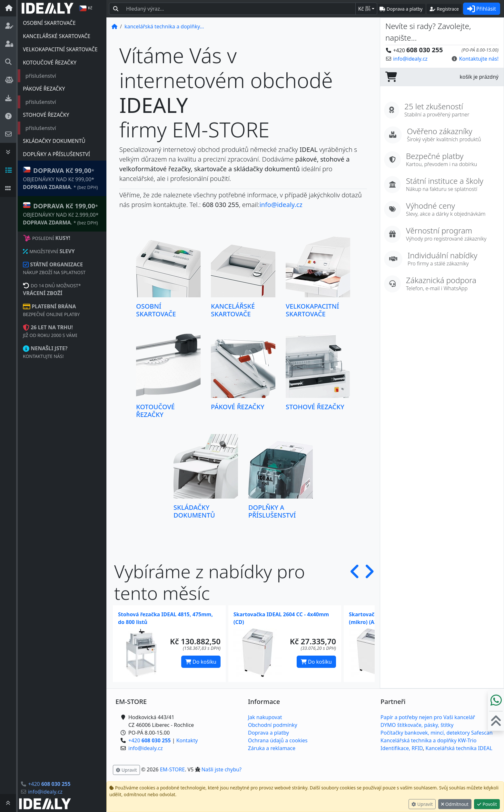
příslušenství (41, 76)
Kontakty (187, 740)
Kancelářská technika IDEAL (459, 748)
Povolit (487, 804)
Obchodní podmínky (273, 725)
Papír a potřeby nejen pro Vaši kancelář (428, 717)
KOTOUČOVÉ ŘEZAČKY (50, 63)
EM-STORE (172, 769)
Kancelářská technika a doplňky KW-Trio (429, 740)
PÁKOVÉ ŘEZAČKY (44, 89)
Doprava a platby (268, 733)
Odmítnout (455, 804)
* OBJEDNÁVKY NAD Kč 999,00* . (60, 178)
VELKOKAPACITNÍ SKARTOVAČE (60, 49)
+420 (49, 784)
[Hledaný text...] (239, 9)
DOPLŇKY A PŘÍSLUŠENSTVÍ (56, 154)
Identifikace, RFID (402, 748)
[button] (355, 582)
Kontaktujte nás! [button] (479, 59)
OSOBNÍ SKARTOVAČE (49, 23)
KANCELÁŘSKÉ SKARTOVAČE (57, 36)
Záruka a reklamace (272, 748)
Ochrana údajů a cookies (278, 740)
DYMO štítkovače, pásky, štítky (417, 725)
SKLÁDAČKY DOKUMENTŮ (54, 141)
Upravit (422, 804)
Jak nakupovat (265, 717)
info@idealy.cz (45, 792)
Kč (364, 9)
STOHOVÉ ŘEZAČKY (46, 115)
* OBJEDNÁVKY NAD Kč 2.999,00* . (61, 214)
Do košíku (201, 662)
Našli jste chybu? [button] (222, 769)
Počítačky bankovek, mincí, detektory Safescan (437, 733)
